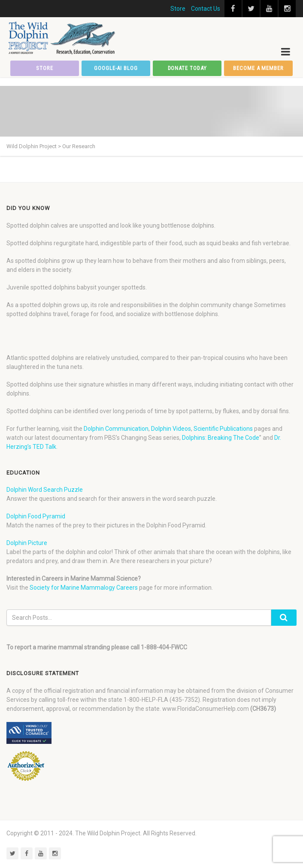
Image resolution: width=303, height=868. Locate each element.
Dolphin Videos (171, 429)
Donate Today (187, 68)
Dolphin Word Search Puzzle (45, 490)
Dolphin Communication (116, 429)
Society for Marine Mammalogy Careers (84, 588)
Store (178, 9)
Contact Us (206, 9)
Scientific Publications (223, 429)
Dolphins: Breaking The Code (221, 438)
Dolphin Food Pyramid (36, 516)
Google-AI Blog (116, 68)
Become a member (258, 68)
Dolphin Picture (27, 543)
